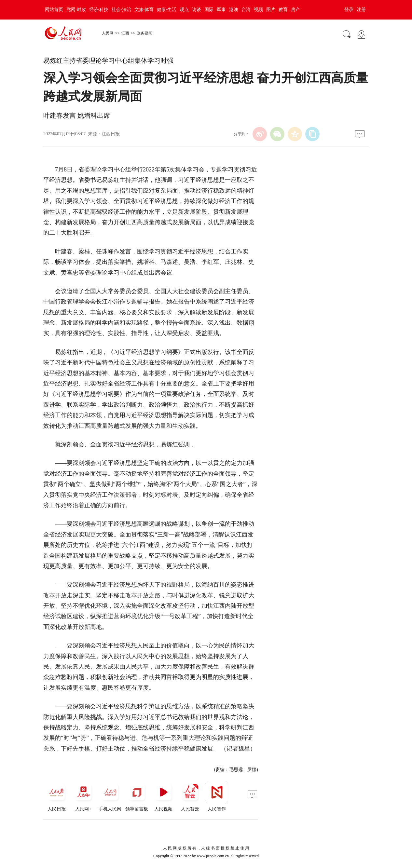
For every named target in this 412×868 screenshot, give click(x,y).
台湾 (246, 10)
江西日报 (111, 134)
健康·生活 (167, 10)
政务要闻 (144, 33)
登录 (349, 10)
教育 (283, 10)
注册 (361, 10)
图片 (271, 10)
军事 (221, 10)
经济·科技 (99, 10)
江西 (125, 33)
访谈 (197, 10)
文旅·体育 (144, 10)
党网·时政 (76, 10)
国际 (209, 10)
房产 (295, 10)
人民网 (108, 33)
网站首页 (54, 10)
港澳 (234, 10)
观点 (184, 10)
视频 (258, 10)
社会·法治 (121, 10)
